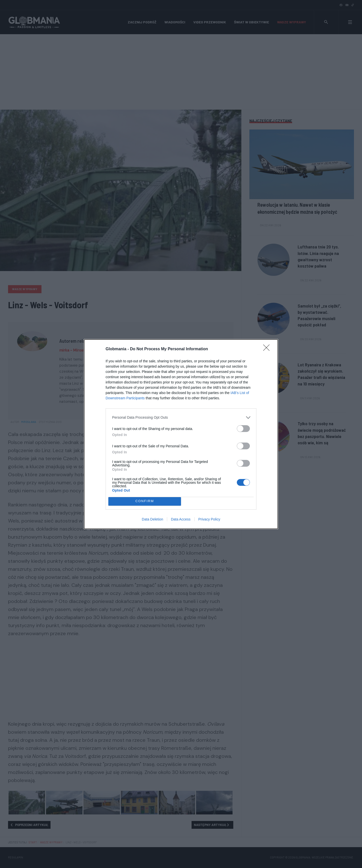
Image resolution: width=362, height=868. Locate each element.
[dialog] (181, 434)
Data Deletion (152, 519)
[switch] (243, 429)
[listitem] (181, 418)
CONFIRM (145, 501)
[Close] (268, 349)
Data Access (181, 519)
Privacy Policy (209, 519)
